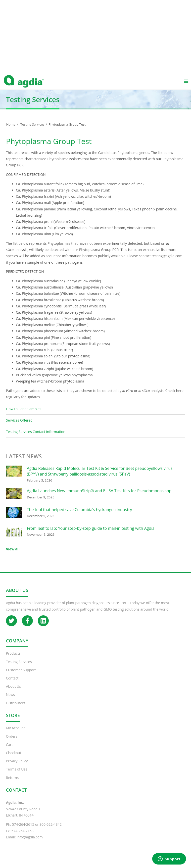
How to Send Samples (24, 414)
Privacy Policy (17, 766)
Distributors (16, 708)
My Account (15, 733)
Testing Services (32, 129)
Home (11, 129)
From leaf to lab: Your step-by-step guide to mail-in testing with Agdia (91, 533)
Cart (9, 749)
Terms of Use (17, 774)
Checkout (14, 758)
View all (13, 554)
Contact (12, 683)
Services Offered (19, 425)
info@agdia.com (30, 842)
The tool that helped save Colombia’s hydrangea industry (79, 515)
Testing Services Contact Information (36, 437)
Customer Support (21, 675)
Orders (12, 741)
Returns (12, 783)
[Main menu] (186, 86)
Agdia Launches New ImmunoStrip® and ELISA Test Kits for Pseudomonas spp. (100, 496)
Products (13, 658)
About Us (13, 691)
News (10, 699)
